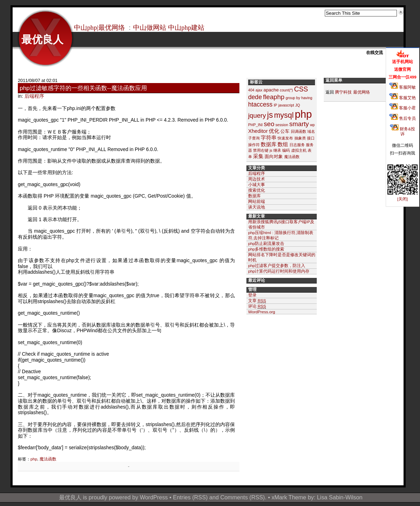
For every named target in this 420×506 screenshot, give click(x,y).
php (34, 459)
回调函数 (299, 131)
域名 (311, 131)
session (282, 125)
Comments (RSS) (243, 497)
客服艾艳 (402, 98)
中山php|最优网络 (99, 28)
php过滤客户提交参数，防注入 (277, 265)
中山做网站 (150, 28)
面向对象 (274, 156)
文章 (257, 301)
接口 (311, 138)
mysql (284, 115)
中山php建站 (186, 28)
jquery (257, 115)
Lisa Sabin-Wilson (340, 497)
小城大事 (257, 184)
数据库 (269, 144)
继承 (277, 150)
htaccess (260, 104)
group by (293, 98)
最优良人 (42, 39)
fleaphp (274, 97)
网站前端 (257, 201)
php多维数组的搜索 (266, 249)
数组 (283, 144)
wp (313, 125)
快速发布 (285, 138)
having (307, 98)
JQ (297, 105)
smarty (299, 124)
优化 (274, 131)
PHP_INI (255, 125)
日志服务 (297, 145)
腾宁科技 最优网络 (352, 92)
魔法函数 (48, 459)
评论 (257, 306)
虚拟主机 (299, 150)
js (270, 115)
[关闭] (402, 199)
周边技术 (257, 179)
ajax (259, 90)
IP (275, 105)
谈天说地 (257, 207)
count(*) (286, 90)
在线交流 (374, 53)
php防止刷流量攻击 (266, 243)
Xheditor (258, 131)
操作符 (254, 145)
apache (271, 90)
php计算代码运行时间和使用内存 (279, 271)
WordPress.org (262, 312)
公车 (285, 131)
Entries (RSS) (190, 497)
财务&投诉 (402, 131)
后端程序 (34, 96)
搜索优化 (257, 190)
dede (255, 97)
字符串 (269, 138)
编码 (286, 150)
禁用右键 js (263, 150)
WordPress (154, 497)
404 (251, 90)
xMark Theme (289, 497)
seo (269, 124)
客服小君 (402, 108)
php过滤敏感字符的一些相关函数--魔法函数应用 (83, 88)
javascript (286, 105)
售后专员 (402, 118)
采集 (258, 156)
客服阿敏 (402, 87)
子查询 (254, 138)
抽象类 (300, 138)
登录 (252, 295)
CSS (301, 89)
